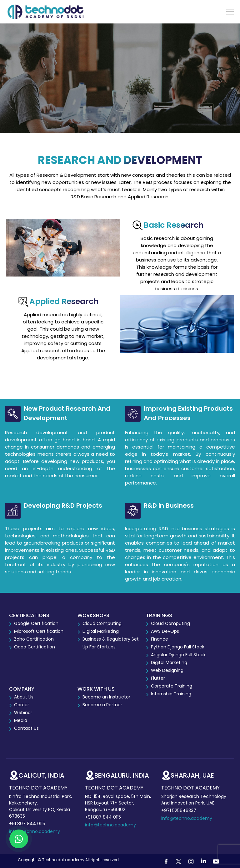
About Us (24, 697)
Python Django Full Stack (178, 647)
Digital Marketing (101, 631)
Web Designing (167, 670)
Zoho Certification (34, 639)
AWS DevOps (165, 631)
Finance (160, 639)
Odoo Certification (35, 647)
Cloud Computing (102, 623)
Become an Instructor (106, 697)
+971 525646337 (179, 810)
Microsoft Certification (39, 631)
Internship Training (171, 694)
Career (22, 705)
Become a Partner (102, 705)
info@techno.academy (35, 831)
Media (21, 720)
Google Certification (36, 623)
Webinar (23, 713)
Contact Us (26, 728)
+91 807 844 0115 (27, 824)
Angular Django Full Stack (178, 655)
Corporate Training (172, 686)
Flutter (158, 678)
